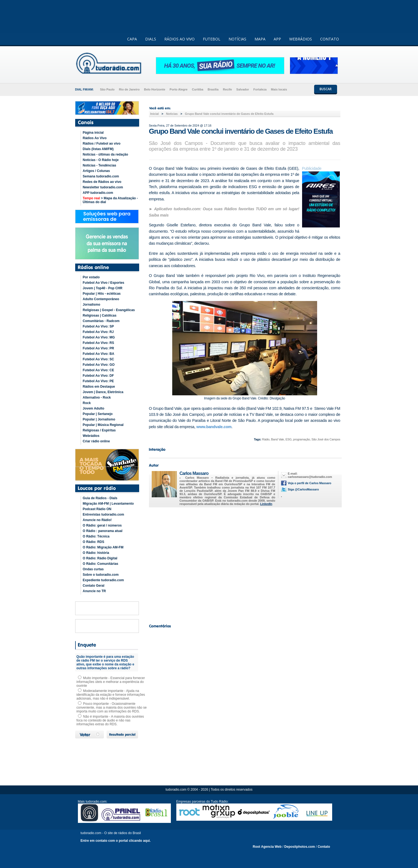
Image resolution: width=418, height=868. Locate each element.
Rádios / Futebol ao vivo (102, 144)
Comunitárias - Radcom (101, 321)
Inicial (155, 114)
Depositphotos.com (300, 847)
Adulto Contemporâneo (101, 299)
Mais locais (279, 89)
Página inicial (93, 133)
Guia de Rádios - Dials (100, 498)
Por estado (91, 277)
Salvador (242, 89)
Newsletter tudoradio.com (103, 187)
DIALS (151, 39)
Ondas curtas (93, 569)
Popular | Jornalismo (99, 419)
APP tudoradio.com (98, 193)
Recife (227, 89)
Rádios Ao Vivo (95, 138)
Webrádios (91, 436)
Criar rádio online (96, 441)
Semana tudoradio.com (101, 176)
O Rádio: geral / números (102, 525)
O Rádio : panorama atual (103, 531)
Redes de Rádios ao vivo (102, 182)
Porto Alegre (179, 89)
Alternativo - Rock (97, 398)
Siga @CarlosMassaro (303, 489)
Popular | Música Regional (103, 425)
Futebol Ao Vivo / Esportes (104, 283)
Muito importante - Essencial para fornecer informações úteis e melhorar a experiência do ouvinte (111, 682)
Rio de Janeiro (129, 89)
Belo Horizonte (155, 89)
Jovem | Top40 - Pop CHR (103, 288)
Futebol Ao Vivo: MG (99, 337)
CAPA (132, 39)
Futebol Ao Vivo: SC (99, 359)
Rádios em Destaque (99, 387)
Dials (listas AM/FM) (98, 149)
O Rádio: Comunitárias (101, 564)
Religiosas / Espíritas (99, 430)
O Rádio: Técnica (96, 536)
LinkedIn (266, 504)
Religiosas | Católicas (100, 315)
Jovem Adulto (94, 408)
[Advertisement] (245, 564)
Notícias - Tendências (100, 165)
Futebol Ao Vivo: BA (99, 354)
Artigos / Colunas (96, 171)
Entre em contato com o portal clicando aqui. (116, 841)
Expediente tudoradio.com (103, 580)
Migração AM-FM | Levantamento (108, 504)
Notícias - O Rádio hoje (101, 160)
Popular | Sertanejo (98, 414)
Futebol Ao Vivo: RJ (98, 332)
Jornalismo (92, 305)
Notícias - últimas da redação (106, 154)
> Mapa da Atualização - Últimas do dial (110, 200)
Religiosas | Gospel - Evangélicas (109, 310)
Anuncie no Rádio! (97, 520)
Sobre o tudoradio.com (101, 575)
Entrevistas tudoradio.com (103, 515)
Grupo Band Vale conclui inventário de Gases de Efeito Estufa (229, 114)
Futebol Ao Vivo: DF (98, 376)
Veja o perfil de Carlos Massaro (310, 483)
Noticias (172, 114)
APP (277, 39)
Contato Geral (94, 586)
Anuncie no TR (94, 591)
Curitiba (198, 89)
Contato (324, 847)
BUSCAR (326, 89)
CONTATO (330, 39)
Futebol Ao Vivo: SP (98, 326)
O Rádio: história (96, 553)
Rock (87, 403)
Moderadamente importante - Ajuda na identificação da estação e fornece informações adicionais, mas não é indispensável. (111, 695)
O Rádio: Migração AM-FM (103, 547)
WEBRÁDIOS (301, 39)
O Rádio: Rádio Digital (100, 558)
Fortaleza (260, 89)
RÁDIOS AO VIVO (179, 39)
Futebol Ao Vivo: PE (98, 381)
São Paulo (107, 89)
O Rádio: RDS (94, 542)
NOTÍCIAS (237, 39)
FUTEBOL (212, 39)
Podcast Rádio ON (97, 509)
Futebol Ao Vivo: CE (99, 370)
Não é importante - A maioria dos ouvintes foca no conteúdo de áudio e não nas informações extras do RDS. (110, 720)
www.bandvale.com (214, 427)
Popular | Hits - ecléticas (102, 294)
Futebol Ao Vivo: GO (99, 365)
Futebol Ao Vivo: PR (99, 348)
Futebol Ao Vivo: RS (99, 343)
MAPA (260, 39)
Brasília (213, 89)
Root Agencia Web (267, 847)
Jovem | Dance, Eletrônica (103, 392)
